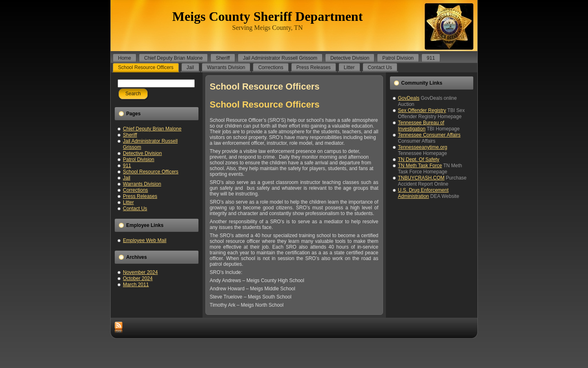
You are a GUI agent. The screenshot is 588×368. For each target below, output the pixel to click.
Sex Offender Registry (422, 110)
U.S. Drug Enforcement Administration (423, 193)
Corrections (135, 190)
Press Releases (140, 196)
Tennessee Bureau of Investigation (421, 126)
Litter (128, 202)
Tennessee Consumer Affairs (429, 135)
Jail (127, 178)
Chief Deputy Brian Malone (152, 129)
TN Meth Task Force (420, 166)
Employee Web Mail (145, 240)
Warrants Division (142, 184)
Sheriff (130, 135)
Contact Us (135, 209)
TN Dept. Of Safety (419, 159)
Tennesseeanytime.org (423, 147)
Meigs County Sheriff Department (268, 16)
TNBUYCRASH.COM (421, 178)
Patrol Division (139, 159)
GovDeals (409, 98)
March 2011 (136, 285)
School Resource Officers (151, 172)
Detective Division (142, 153)
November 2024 (140, 272)
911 (127, 166)
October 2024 (138, 278)
